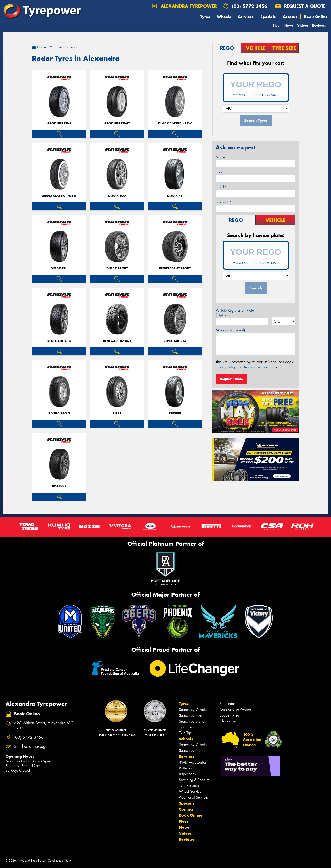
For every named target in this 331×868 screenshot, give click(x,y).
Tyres (205, 17)
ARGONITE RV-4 (59, 123)
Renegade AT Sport (175, 268)
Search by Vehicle (193, 710)
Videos (303, 25)
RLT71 (117, 413)
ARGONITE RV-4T (117, 123)
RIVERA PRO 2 (59, 413)
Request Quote (232, 379)
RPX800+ (59, 486)
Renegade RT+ (175, 341)
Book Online (316, 17)
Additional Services (194, 797)
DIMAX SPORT (117, 268)
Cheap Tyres (229, 721)
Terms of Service (256, 367)
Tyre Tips (186, 733)
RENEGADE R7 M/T (117, 341)
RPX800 (175, 413)
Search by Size (191, 716)
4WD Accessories (193, 762)
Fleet (277, 25)
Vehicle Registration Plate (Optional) (235, 313)
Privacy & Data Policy (32, 861)
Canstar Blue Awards (236, 709)
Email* (221, 187)
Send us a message (31, 747)
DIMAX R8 (175, 196)
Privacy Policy (226, 367)
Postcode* (223, 202)
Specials (268, 17)
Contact (290, 17)
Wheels (224, 17)
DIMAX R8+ (59, 268)
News (289, 25)
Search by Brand (192, 721)
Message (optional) (230, 330)
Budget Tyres (229, 715)
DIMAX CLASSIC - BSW (175, 123)
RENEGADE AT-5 (59, 341)
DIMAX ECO (117, 196)
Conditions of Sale (59, 861)
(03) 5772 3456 (250, 6)
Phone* (221, 172)
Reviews (319, 25)
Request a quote (300, 6)
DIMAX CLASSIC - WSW (59, 196)
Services (246, 17)
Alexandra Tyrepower (184, 6)
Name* (221, 157)
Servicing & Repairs (194, 780)
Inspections (187, 774)
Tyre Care (186, 727)
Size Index (228, 704)
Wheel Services (191, 791)
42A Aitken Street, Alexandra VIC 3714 (44, 726)
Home (39, 47)
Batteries (185, 768)
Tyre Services (189, 786)
